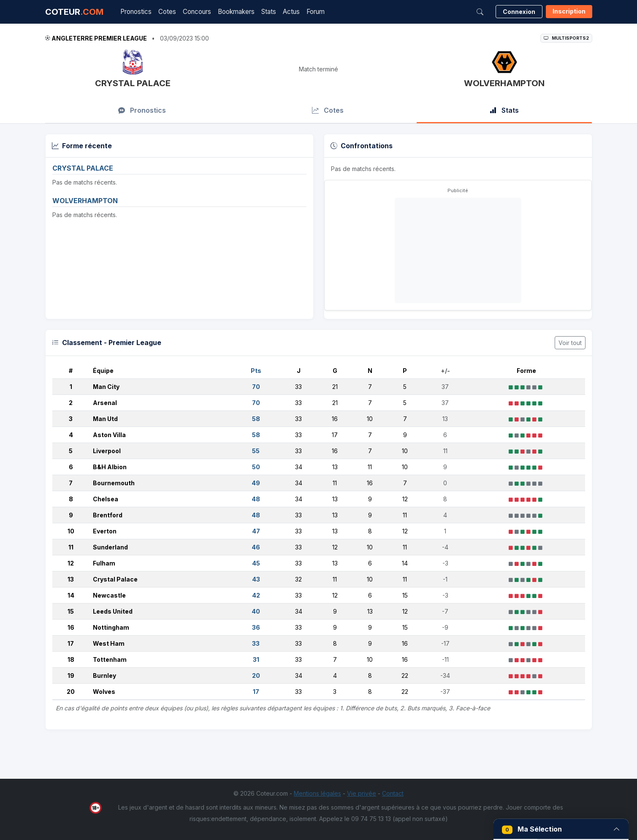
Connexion (519, 12)
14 (71, 595)
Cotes (167, 12)
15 (71, 611)
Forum (316, 12)
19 (71, 676)
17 (71, 643)
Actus (291, 12)
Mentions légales (317, 793)
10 (71, 531)
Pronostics (136, 12)
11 (71, 547)
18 (71, 659)
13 (71, 579)
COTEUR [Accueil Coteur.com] (74, 12)
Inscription (569, 11)
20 (71, 692)
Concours (197, 12)
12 (71, 563)
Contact (393, 793)
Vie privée (362, 793)
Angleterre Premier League (99, 38)
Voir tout (570, 343)
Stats (269, 12)
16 (71, 627)
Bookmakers (236, 12)
